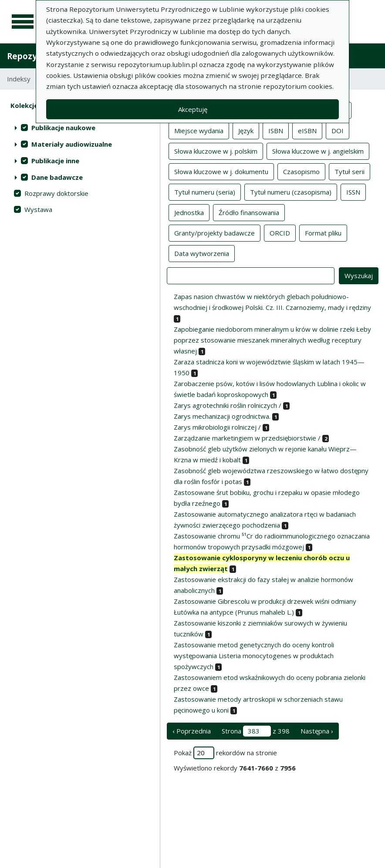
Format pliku (323, 232)
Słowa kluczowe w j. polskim (216, 151)
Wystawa (38, 209)
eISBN (307, 130)
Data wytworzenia (202, 253)
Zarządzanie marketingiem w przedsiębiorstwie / (247, 438)
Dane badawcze (57, 177)
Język (246, 130)
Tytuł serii (350, 171)
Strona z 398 (256, 731)
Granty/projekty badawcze (214, 232)
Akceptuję (193, 109)
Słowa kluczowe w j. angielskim (318, 151)
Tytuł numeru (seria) (205, 192)
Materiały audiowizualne (72, 144)
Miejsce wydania (199, 130)
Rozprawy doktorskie (56, 193)
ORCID (280, 232)
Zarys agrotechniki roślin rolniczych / (228, 405)
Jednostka (189, 212)
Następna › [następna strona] (317, 731)
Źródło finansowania (249, 212)
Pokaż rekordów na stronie (225, 753)
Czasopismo (301, 171)
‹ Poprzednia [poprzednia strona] (192, 731)
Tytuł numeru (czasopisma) (291, 192)
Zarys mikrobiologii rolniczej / (217, 427)
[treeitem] (80, 128)
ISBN (276, 130)
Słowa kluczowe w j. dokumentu (221, 171)
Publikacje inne (55, 161)
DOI (338, 130)
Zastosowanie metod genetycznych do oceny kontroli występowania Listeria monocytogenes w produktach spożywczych (254, 656)
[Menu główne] (23, 22)
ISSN (353, 192)
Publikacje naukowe (63, 128)
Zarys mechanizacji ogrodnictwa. (222, 416)
